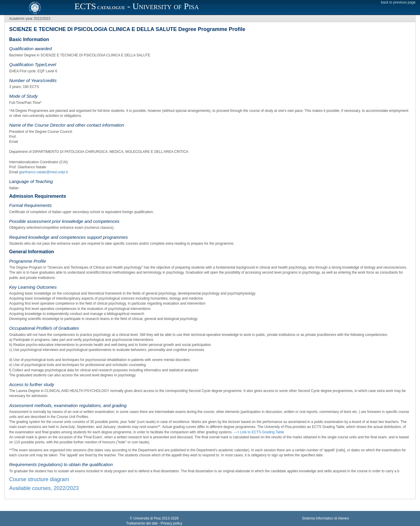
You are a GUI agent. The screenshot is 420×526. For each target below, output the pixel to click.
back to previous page (398, 2)
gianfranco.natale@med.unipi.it (43, 172)
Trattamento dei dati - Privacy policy (154, 523)
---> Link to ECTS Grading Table (259, 432)
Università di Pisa (147, 518)
